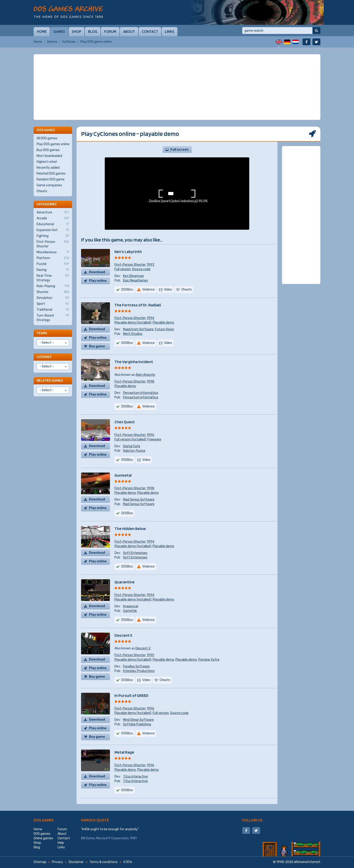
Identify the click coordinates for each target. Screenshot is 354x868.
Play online (98, 281)
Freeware (154, 439)
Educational (53, 224)
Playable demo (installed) (133, 323)
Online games (43, 838)
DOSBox (127, 290)
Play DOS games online (53, 144)
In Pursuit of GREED (131, 695)
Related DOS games (51, 174)
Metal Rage (124, 752)
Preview (204, 660)
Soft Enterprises (135, 553)
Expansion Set (53, 230)
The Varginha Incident (134, 362)
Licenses (44, 357)
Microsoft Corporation (112, 838)
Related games (50, 380)
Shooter (53, 292)
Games (59, 31)
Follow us (252, 820)
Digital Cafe (132, 446)
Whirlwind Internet (307, 862)
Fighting (53, 236)
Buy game (97, 346)
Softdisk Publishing (137, 724)
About (129, 31)
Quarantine (125, 582)
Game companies (49, 185)
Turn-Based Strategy (53, 318)
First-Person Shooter (130, 265)
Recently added (48, 168)
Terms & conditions (104, 862)
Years (42, 333)
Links (170, 31)
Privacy (57, 862)
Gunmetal (123, 475)
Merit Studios (133, 334)
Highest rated (47, 162)
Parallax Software (136, 666)
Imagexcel (131, 606)
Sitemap (40, 862)
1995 (150, 655)
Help (61, 843)
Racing (53, 270)
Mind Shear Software (138, 720)
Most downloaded (49, 156)
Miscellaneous (53, 252)
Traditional (53, 310)
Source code (141, 269)
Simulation (53, 298)
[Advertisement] (177, 87)
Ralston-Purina (134, 451)
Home (42, 31)
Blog (93, 31)
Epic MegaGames (135, 280)
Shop (77, 31)
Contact (150, 31)
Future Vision (164, 329)
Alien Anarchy (145, 375)
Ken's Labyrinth (128, 252)
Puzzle (53, 264)
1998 (150, 382)
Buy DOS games (48, 150)
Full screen (179, 150)
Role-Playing (53, 286)
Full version (123, 269)
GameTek (130, 611)
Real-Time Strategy (53, 278)
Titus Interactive (135, 777)
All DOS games (47, 138)
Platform (53, 258)
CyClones (69, 42)
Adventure (53, 213)
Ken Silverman (133, 276)
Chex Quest (125, 422)
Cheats (42, 191)
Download (97, 272)
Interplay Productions (139, 671)
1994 (150, 318)
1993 (150, 265)
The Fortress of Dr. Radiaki (138, 305)
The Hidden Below (130, 529)
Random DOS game (51, 179)
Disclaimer (76, 862)
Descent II (123, 635)
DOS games (44, 820)
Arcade (53, 218)
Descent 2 (143, 648)
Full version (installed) (130, 439)
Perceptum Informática (141, 393)
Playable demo (163, 323)
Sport (53, 304)
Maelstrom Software (138, 329)
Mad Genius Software (139, 500)
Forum (110, 31)
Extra (215, 660)
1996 (150, 435)
